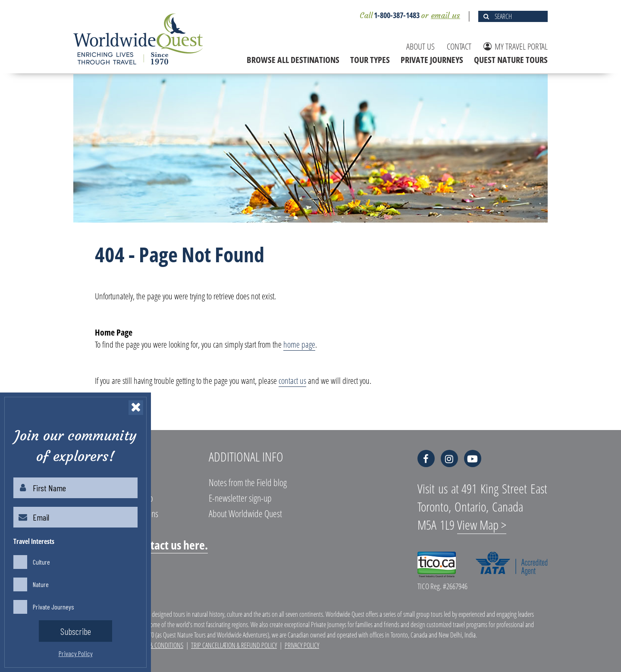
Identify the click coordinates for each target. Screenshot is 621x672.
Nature (41, 584)
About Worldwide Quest (245, 513)
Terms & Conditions (158, 645)
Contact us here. (170, 545)
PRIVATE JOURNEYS (432, 60)
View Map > (482, 525)
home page (299, 344)
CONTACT (459, 46)
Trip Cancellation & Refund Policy (234, 645)
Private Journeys (53, 607)
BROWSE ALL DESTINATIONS (293, 60)
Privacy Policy (302, 645)
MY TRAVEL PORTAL (516, 46)
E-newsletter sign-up (240, 498)
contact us (292, 381)
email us (445, 15)
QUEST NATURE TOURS (511, 60)
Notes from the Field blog (248, 482)
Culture (41, 562)
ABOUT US (420, 46)
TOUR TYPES (370, 60)
